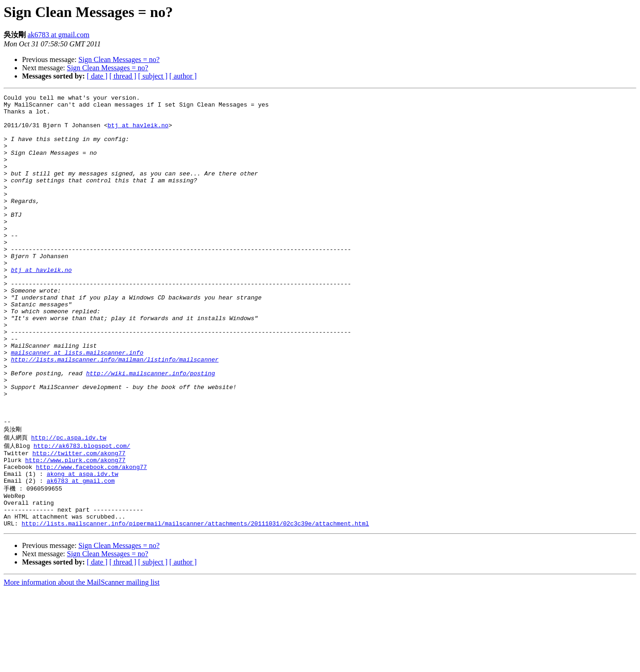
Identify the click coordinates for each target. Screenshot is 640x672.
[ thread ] (123, 76)
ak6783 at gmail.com (59, 35)
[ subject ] (153, 76)
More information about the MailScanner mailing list (81, 664)
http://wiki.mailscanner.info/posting (150, 429)
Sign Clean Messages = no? (119, 59)
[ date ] (97, 76)
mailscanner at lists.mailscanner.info (77, 405)
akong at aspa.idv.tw (83, 547)
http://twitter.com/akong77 (79, 522)
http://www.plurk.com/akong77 (75, 530)
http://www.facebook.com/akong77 (91, 538)
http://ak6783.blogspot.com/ (82, 513)
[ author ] (183, 76)
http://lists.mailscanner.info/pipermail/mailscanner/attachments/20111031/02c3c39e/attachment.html (195, 605)
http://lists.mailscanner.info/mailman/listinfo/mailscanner (115, 413)
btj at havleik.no (138, 132)
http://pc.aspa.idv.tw (69, 504)
